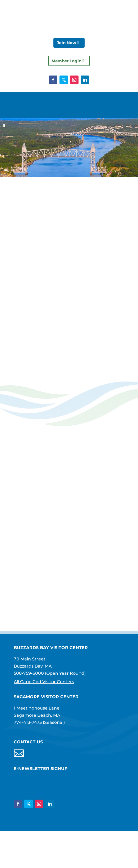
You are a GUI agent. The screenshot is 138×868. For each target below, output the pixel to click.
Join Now (66, 43)
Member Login (66, 61)
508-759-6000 (29, 673)
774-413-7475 (28, 722)
